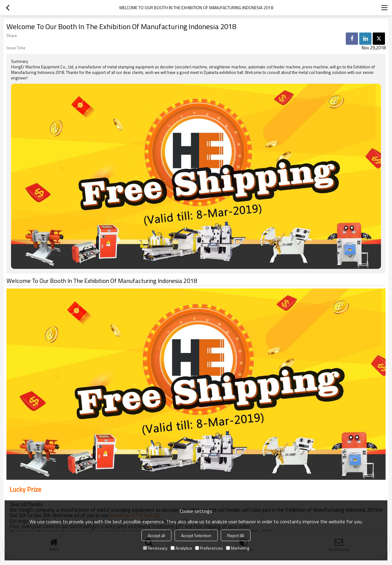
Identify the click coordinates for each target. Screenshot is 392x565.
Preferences (209, 548)
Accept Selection (196, 535)
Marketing (238, 548)
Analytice (181, 548)
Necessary (155, 548)
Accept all (156, 535)
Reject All (236, 535)
